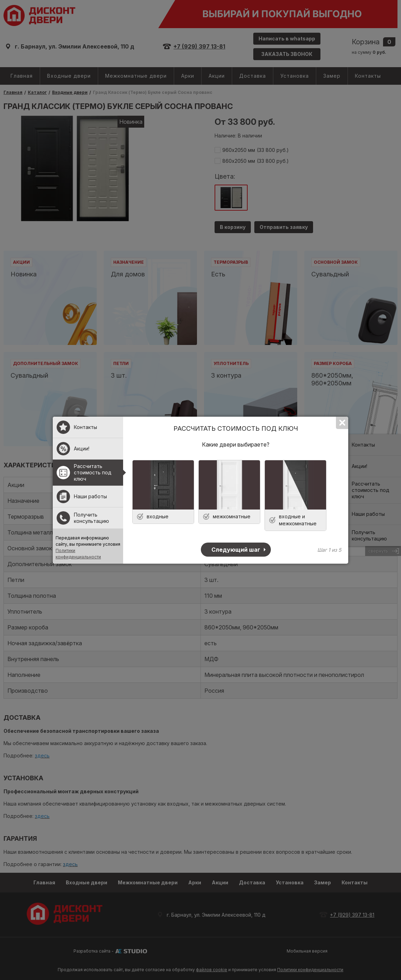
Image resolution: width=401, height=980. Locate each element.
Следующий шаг (236, 550)
